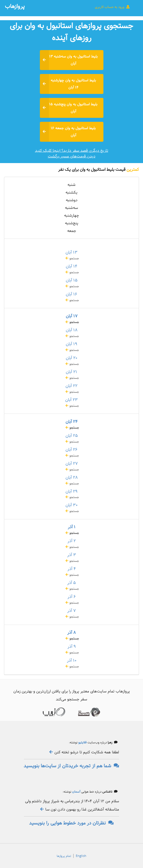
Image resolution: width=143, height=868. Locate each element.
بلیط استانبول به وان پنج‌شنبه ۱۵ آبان (69, 108)
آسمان (76, 792)
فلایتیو (82, 742)
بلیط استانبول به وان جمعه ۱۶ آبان (68, 132)
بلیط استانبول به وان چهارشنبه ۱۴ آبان (68, 84)
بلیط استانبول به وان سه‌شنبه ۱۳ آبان (69, 60)
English (81, 856)
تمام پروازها (64, 856)
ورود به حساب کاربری (113, 7)
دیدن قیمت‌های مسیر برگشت (72, 156)
